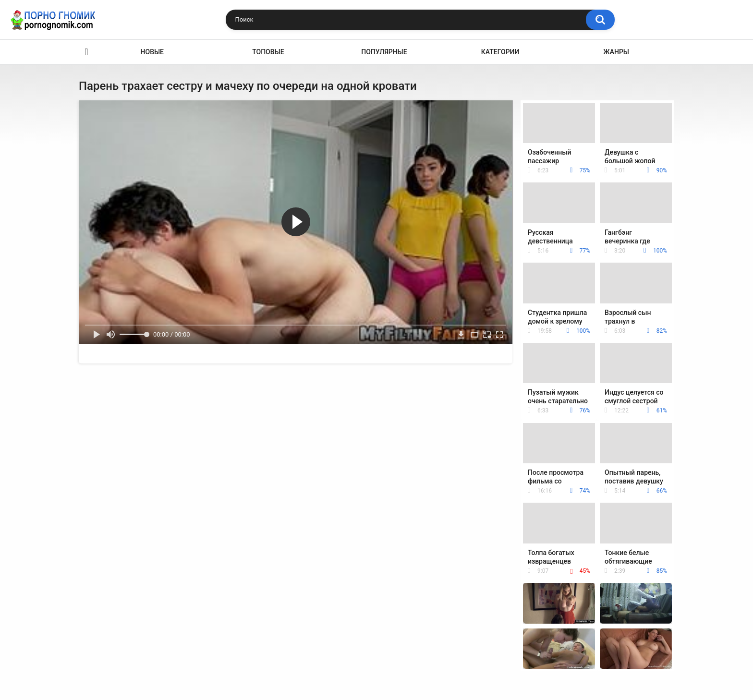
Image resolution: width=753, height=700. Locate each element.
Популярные (384, 52)
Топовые (268, 52)
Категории (500, 52)
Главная (86, 52)
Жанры (616, 52)
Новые (152, 52)
